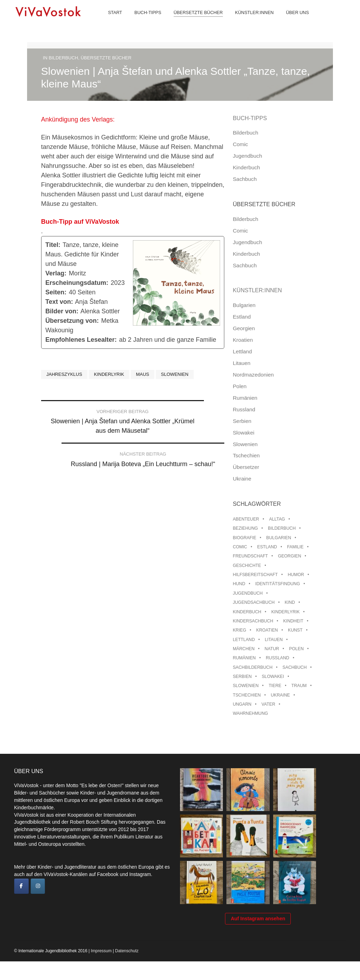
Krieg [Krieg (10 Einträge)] (239, 630)
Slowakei (243, 433)
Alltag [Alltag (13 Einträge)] (277, 519)
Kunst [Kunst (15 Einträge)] (295, 630)
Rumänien (245, 398)
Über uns (292, 21)
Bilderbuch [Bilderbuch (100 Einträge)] (282, 528)
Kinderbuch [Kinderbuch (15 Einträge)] (247, 612)
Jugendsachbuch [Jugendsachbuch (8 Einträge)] (254, 602)
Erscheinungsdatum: (77, 283)
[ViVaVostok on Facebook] (21, 886)
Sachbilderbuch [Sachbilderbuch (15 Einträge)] (253, 667)
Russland (244, 409)
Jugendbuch (247, 156)
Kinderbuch (246, 167)
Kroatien (243, 340)
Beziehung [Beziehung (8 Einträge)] (245, 528)
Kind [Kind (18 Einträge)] (290, 602)
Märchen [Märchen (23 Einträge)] (244, 649)
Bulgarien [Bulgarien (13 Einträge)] (279, 538)
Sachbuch (245, 179)
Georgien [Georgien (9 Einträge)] (290, 556)
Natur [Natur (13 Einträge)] (272, 649)
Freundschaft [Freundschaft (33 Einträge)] (250, 556)
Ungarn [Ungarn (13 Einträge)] (242, 704)
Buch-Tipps (142, 21)
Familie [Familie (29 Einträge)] (295, 547)
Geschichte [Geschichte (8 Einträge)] (247, 566)
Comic (240, 144)
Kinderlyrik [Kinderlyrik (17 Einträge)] (286, 612)
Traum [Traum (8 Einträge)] (299, 686)
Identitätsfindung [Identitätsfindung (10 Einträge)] (278, 584)
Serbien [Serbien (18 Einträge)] (242, 677)
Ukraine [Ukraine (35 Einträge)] (280, 695)
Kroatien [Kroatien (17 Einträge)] (267, 630)
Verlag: (56, 273)
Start (110, 21)
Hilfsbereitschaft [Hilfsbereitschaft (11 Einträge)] (255, 575)
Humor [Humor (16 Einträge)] (296, 575)
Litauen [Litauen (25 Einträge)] (274, 640)
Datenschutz (127, 969)
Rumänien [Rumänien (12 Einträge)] (244, 658)
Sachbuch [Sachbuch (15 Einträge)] (295, 667)
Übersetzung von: (72, 321)
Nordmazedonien (253, 375)
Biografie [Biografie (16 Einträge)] (245, 538)
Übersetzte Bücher (193, 21)
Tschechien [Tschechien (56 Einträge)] (247, 695)
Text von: (59, 302)
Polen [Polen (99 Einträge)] (296, 649)
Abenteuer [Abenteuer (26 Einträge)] (246, 519)
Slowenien (175, 374)
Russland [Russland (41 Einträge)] (278, 658)
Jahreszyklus (64, 374)
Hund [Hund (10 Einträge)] (239, 584)
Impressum (101, 969)
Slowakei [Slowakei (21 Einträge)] (273, 677)
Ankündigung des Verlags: (79, 119)
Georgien (244, 328)
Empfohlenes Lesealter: (81, 340)
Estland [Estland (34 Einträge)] (267, 547)
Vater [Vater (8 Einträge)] (268, 704)
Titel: (53, 245)
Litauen (242, 363)
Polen (240, 386)
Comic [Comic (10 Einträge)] (240, 547)
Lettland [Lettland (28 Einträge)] (244, 640)
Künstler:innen (249, 21)
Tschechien (246, 455)
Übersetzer (246, 467)
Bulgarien (244, 305)
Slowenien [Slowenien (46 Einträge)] (246, 686)
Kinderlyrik (109, 374)
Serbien (242, 421)
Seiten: (56, 292)
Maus (143, 374)
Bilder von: (62, 311)
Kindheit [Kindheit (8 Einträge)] (293, 621)
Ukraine (242, 479)
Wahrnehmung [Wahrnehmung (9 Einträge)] (250, 713)
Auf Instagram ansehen (258, 937)
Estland (242, 317)
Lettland (242, 351)
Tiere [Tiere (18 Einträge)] (275, 686)
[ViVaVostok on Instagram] (38, 886)
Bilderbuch (63, 58)
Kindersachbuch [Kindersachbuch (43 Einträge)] (253, 621)
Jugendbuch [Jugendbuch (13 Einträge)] (248, 593)
